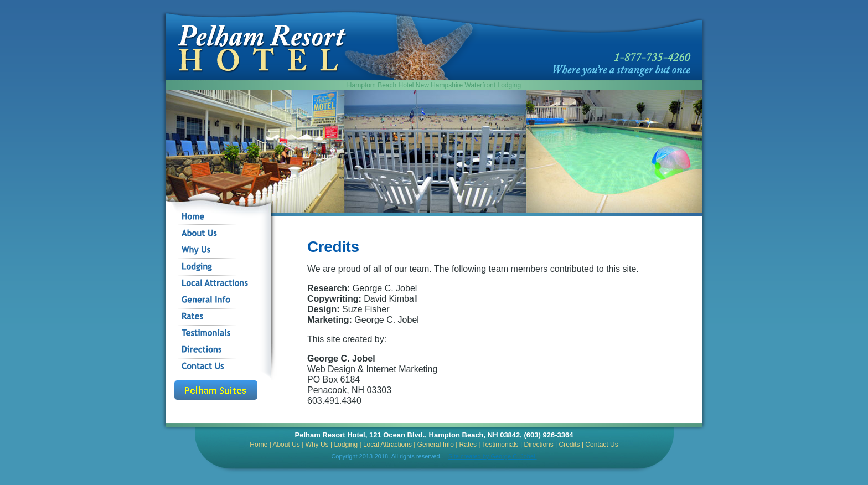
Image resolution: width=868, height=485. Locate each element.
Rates (468, 445)
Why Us (317, 445)
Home (259, 445)
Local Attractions (387, 445)
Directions (538, 445)
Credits (570, 445)
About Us (286, 445)
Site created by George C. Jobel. (493, 456)
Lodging (346, 445)
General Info (436, 445)
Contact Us (601, 445)
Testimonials (500, 445)
